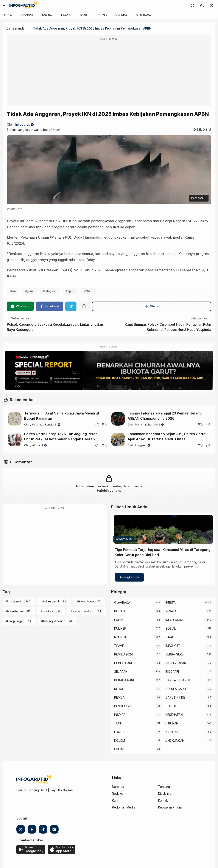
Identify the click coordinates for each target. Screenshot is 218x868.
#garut (29, 291)
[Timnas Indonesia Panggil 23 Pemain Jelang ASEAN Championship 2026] (118, 419)
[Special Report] (109, 370)
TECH (118, 723)
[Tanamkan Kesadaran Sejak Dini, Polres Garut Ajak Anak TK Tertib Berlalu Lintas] (118, 439)
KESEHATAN (174, 715)
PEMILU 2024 (124, 654)
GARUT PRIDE (175, 697)
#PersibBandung (83, 611)
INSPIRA (47, 15)
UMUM (119, 749)
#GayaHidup (85, 601)
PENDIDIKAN (123, 706)
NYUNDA (121, 15)
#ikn (13, 291)
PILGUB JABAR (176, 663)
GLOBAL (171, 706)
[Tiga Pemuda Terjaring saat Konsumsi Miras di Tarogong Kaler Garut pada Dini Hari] (163, 529)
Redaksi (118, 794)
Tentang (164, 787)
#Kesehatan (14, 611)
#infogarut (50, 291)
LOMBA (119, 732)
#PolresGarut (50, 601)
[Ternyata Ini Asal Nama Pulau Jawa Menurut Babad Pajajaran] (15, 419)
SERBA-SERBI (175, 654)
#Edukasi (47, 611)
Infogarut (23, 124)
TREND (102, 15)
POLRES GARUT (177, 689)
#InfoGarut (13, 601)
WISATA (171, 611)
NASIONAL (173, 732)
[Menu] (5, 6)
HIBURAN (172, 723)
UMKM (119, 620)
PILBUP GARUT (125, 663)
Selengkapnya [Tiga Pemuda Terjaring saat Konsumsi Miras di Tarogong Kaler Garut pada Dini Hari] (129, 577)
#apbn (70, 291)
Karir (115, 800)
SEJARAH (121, 672)
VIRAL (170, 637)
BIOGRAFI (172, 672)
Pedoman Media (124, 807)
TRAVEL (66, 15)
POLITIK (120, 611)
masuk (137, 486)
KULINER (120, 628)
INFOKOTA (173, 646)
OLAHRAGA (143, 15)
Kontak (163, 800)
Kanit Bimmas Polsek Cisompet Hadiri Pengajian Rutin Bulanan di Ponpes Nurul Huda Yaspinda (168, 327)
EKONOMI (27, 15)
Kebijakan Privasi (170, 807)
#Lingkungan (15, 621)
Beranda (118, 787)
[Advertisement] (109, 74)
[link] (193, 6)
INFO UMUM (174, 620)
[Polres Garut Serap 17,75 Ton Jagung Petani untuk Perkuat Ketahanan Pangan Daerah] (15, 439)
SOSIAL (84, 15)
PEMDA (119, 697)
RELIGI (118, 689)
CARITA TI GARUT (178, 680)
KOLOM (120, 741)
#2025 (88, 291)
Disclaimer (165, 794)
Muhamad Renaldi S (44, 425)
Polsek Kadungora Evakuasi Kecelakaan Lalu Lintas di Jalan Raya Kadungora (55, 327)
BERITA (7, 15)
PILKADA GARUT (126, 680)
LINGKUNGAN (175, 741)
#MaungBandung (53, 621)
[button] (202, 6)
